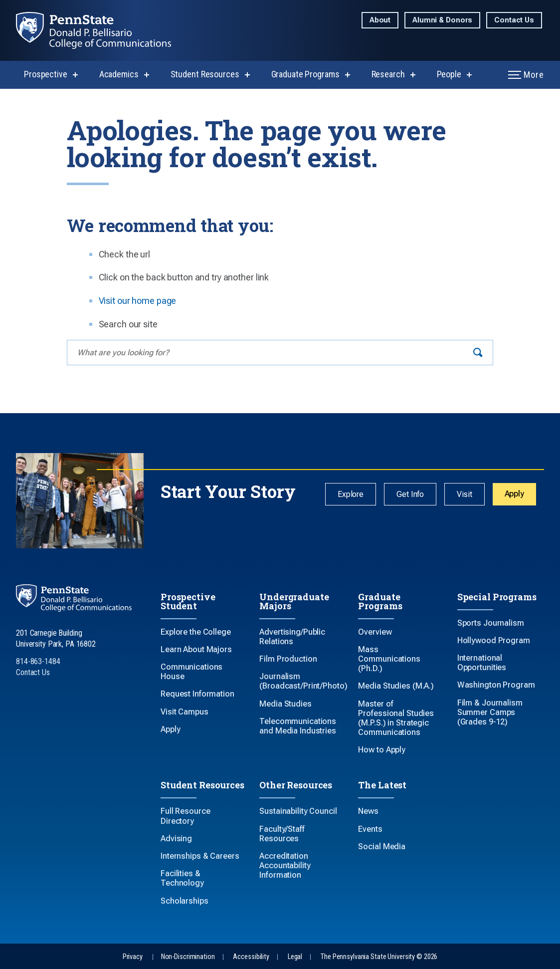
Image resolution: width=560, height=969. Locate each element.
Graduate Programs (305, 74)
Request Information (197, 694)
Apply (514, 494)
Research (388, 74)
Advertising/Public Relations (292, 637)
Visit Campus (185, 712)
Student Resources (205, 74)
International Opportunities (482, 663)
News (368, 811)
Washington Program (496, 685)
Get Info (410, 494)
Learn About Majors (196, 649)
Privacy (133, 957)
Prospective (46, 74)
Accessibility (251, 957)
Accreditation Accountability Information (285, 865)
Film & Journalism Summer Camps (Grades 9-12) (490, 712)
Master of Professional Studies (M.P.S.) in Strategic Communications (396, 718)
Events (370, 829)
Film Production (288, 659)
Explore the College (196, 632)
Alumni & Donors (442, 20)
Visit (464, 494)
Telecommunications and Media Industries (298, 726)
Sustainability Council (298, 811)
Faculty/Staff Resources (282, 834)
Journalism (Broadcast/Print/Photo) (303, 681)
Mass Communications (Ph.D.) (389, 659)
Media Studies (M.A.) (396, 686)
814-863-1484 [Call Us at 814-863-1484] (38, 661)
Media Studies (285, 704)
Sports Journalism (491, 623)
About (380, 20)
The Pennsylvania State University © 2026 (379, 957)
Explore (351, 494)
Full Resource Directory (185, 816)
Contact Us (514, 20)
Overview (375, 632)
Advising (176, 839)
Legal (295, 957)
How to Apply (382, 750)
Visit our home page (138, 301)
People (449, 74)
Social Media (382, 847)
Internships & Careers (200, 856)
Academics (119, 74)
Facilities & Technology (182, 878)
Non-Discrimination (188, 957)
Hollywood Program (494, 640)
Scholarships (185, 901)
